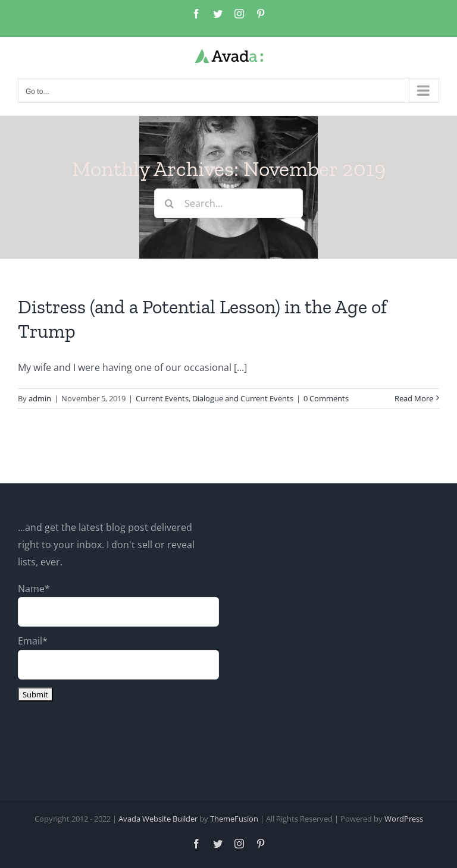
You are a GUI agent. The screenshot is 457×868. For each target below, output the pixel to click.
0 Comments (326, 398)
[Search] (169, 203)
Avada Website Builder (158, 819)
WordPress (404, 819)
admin (40, 398)
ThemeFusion (234, 819)
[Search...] (228, 203)
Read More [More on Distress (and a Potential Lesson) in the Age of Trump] (414, 398)
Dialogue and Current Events (243, 398)
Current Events (162, 398)
